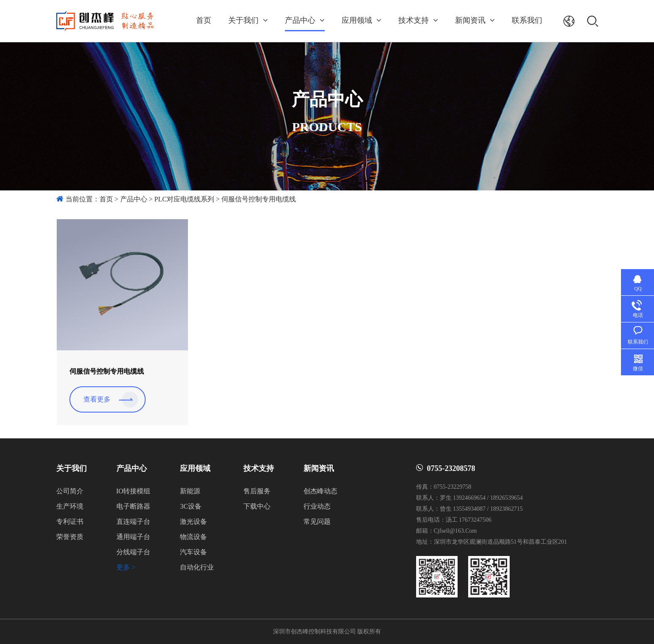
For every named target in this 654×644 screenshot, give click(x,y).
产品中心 (305, 20)
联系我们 (527, 20)
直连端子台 (133, 522)
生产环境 (70, 506)
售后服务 (257, 491)
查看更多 (97, 399)
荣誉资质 (70, 537)
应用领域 (361, 20)
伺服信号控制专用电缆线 (259, 199)
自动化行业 (197, 567)
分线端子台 (133, 552)
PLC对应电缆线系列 (184, 199)
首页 (204, 20)
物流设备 (193, 537)
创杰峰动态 (320, 491)
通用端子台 (133, 537)
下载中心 (257, 506)
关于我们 (248, 20)
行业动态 (317, 506)
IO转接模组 (134, 491)
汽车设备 (193, 552)
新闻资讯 (475, 20)
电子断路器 (133, 506)
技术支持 (418, 20)
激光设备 (193, 522)
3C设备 (191, 506)
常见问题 (317, 522)
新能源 (190, 491)
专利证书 (70, 522)
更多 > (126, 567)
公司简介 (70, 491)
